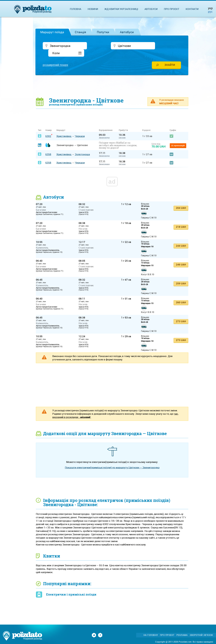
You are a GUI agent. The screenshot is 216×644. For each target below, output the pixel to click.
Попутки (103, 32)
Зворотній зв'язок (201, 628)
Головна (76, 9)
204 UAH (181, 201)
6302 (48, 129)
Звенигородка (104, 131)
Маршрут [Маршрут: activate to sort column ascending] (61, 123)
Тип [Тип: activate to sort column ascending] (40, 123)
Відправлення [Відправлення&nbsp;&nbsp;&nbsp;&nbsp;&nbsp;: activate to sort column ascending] (107, 123)
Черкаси (80, 129)
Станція (80, 32)
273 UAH (181, 315)
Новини (93, 9)
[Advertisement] (112, 79)
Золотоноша (82, 148)
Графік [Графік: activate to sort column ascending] (173, 123)
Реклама (182, 628)
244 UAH (181, 239)
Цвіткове (122, 131)
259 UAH (181, 277)
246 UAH (181, 258)
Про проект (172, 9)
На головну (151, 628)
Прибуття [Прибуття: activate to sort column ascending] (123, 123)
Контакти (192, 9)
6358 (48, 148)
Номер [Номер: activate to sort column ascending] (48, 123)
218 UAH (181, 220)
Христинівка (64, 129)
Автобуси (127, 32)
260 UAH (181, 296)
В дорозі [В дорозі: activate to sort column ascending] (146, 123)
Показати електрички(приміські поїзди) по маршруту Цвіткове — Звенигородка (112, 461)
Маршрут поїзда (52, 32)
